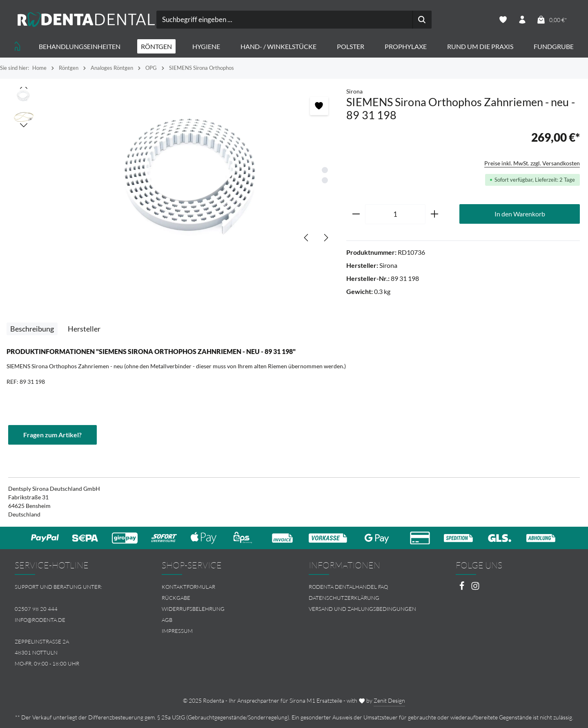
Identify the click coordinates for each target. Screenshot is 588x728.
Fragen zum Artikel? (52, 435)
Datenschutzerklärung (344, 598)
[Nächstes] (325, 238)
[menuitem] (220, 587)
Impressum (177, 631)
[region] (173, 169)
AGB (167, 620)
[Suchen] (422, 20)
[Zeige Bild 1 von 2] (325, 170)
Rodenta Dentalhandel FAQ (348, 587)
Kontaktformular (188, 587)
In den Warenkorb (520, 214)
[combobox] (285, 20)
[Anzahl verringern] (356, 214)
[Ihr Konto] (522, 20)
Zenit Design (389, 700)
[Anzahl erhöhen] (435, 214)
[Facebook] (462, 588)
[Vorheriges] (307, 238)
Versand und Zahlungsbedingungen (362, 609)
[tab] (32, 329)
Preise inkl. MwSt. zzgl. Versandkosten (532, 163)
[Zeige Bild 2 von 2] (325, 180)
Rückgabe (176, 598)
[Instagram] (475, 588)
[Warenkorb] (552, 20)
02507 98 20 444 (36, 609)
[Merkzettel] (503, 20)
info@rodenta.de (40, 620)
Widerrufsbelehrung (193, 609)
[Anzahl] (395, 214)
